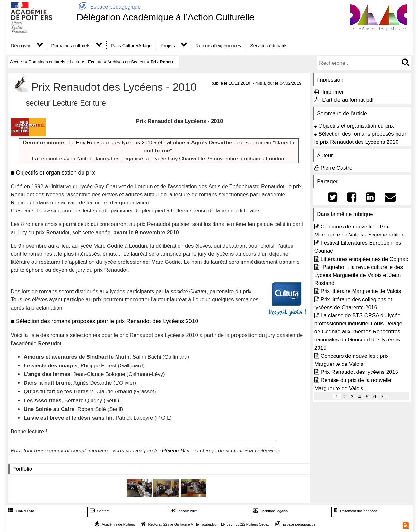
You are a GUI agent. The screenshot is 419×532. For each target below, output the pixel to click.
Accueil (17, 62)
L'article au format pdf (348, 100)
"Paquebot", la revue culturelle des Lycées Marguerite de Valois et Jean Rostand (359, 275)
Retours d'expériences (218, 46)
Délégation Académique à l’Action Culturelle (165, 17)
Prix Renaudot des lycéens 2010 (115, 143)
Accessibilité (184, 511)
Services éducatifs (269, 46)
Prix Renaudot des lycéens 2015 (359, 372)
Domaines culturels (71, 46)
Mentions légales (269, 511)
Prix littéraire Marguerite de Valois (361, 291)
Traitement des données (355, 511)
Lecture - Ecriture (86, 62)
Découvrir (21, 46)
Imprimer (333, 92)
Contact (99, 511)
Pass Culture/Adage (131, 46)
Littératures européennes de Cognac (364, 259)
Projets (168, 46)
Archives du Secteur (127, 62)
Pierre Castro (336, 168)
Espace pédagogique (109, 7)
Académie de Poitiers (118, 524)
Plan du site (21, 511)
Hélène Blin (176, 451)
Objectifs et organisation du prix (356, 126)
